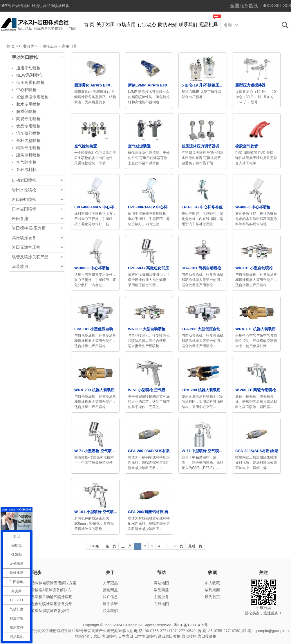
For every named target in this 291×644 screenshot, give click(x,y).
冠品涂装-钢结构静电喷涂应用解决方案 (44, 583)
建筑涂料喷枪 (28, 155)
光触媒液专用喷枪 (32, 97)
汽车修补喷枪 (28, 133)
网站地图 (161, 583)
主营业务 (161, 597)
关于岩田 (106, 25)
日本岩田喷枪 (146, 636)
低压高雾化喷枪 (30, 82)
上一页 (126, 546)
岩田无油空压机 (26, 247)
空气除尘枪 (26, 162)
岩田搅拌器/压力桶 (29, 228)
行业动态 (147, 25)
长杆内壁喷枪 (28, 140)
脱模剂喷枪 (26, 111)
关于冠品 (110, 583)
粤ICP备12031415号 (191, 625)
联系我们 (188, 25)
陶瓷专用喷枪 (28, 119)
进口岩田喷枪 (169, 636)
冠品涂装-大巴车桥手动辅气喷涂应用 (42, 597)
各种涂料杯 (26, 169)
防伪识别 (167, 25)
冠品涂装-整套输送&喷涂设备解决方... (43, 590)
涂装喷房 (20, 267)
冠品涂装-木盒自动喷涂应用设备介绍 (42, 604)
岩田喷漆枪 (207, 636)
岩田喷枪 (109, 636)
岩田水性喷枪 (24, 190)
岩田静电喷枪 (24, 200)
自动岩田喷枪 (24, 180)
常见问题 (161, 590)
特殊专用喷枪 (28, 148)
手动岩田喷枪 (25, 57)
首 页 (89, 25)
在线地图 (161, 604)
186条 (95, 546)
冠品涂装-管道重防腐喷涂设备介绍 (40, 611)
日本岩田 (126, 636)
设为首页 (212, 597)
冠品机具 (209, 25)
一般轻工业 (48, 46)
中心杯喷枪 (26, 90)
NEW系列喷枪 (29, 75)
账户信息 (110, 597)
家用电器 (69, 46)
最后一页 (195, 546)
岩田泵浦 (20, 219)
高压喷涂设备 (24, 238)
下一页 (178, 546)
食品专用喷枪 (28, 126)
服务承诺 (110, 604)
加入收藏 (212, 583)
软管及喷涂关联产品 (30, 257)
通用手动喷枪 (28, 68)
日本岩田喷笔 (24, 209)
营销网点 (110, 590)
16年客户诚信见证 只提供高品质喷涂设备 (35, 6)
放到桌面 (212, 590)
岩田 (285, 25)
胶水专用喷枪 (28, 104)
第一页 (111, 546)
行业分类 (27, 46)
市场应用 (126, 25)
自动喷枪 (189, 636)
